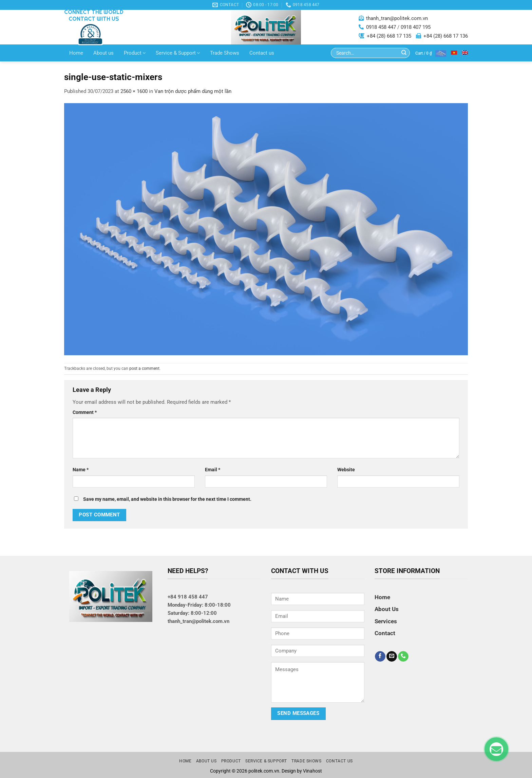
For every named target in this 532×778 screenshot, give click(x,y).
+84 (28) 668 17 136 (446, 36)
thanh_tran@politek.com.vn (397, 18)
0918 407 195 (416, 27)
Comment (85, 412)
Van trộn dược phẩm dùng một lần (193, 91)
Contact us (262, 53)
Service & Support (178, 53)
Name (81, 470)
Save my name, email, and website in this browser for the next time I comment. (167, 499)
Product (135, 53)
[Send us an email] (392, 657)
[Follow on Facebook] (380, 657)
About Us (387, 609)
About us (103, 53)
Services (386, 621)
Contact (385, 633)
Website (346, 470)
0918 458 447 (381, 27)
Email (213, 470)
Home (76, 53)
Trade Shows (225, 53)
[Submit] (404, 53)
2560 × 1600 (134, 91)
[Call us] (403, 657)
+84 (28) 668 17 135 (389, 36)
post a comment (144, 368)
